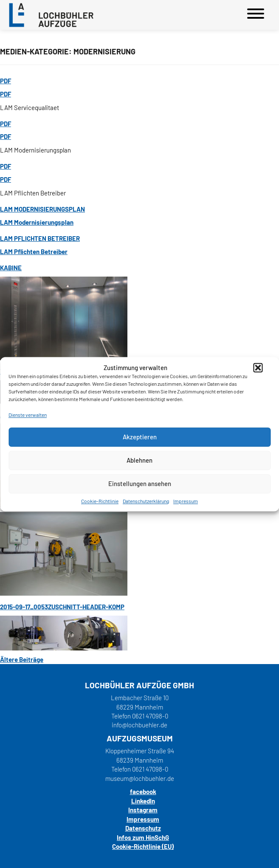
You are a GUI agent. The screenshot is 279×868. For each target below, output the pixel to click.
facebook (143, 792)
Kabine (11, 268)
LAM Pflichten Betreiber (40, 238)
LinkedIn (143, 801)
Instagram (143, 810)
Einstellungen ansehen (140, 483)
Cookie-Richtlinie (100, 501)
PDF (6, 81)
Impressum (186, 501)
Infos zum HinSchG (143, 837)
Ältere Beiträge (22, 659)
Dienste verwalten (28, 415)
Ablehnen (139, 460)
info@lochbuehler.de (139, 725)
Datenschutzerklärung (146, 501)
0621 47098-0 (150, 716)
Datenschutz (143, 828)
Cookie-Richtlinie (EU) (143, 846)
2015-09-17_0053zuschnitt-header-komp (62, 607)
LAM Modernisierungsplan (42, 209)
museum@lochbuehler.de (140, 778)
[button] (258, 368)
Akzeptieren (140, 437)
